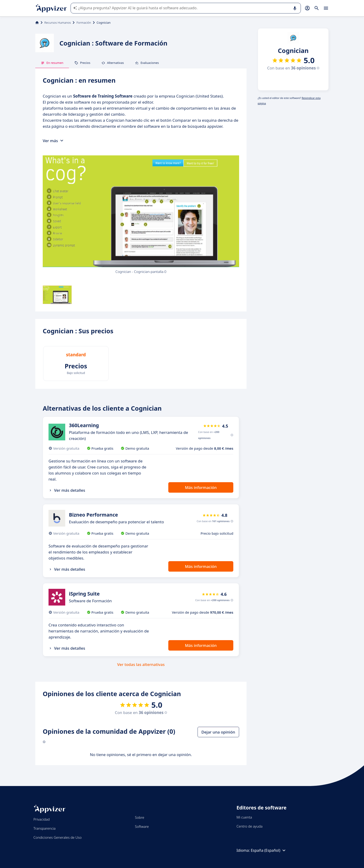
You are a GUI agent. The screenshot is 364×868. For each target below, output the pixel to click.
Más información (201, 487)
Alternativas (113, 63)
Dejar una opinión (218, 732)
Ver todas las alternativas (141, 664)
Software (142, 826)
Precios (82, 63)
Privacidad (42, 819)
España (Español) (269, 850)
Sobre (140, 817)
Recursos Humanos (58, 23)
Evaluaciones (147, 63)
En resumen (52, 63)
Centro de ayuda (250, 826)
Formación (84, 23)
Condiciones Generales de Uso (58, 837)
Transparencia (44, 828)
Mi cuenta (244, 817)
